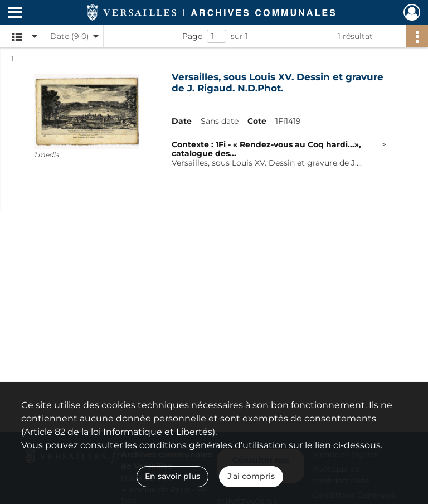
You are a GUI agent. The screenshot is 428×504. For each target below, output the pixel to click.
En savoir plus (172, 476)
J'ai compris (251, 476)
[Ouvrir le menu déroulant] (15, 13)
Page (192, 36)
